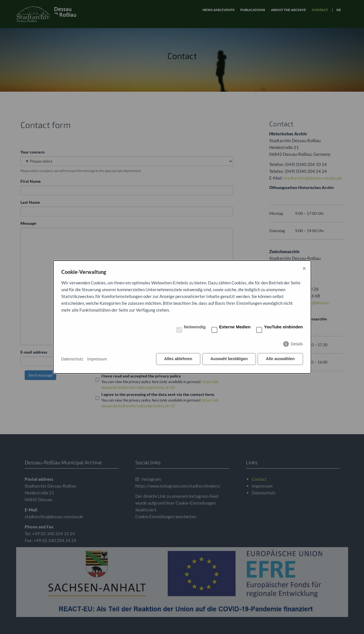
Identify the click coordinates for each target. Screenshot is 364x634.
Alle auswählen (280, 359)
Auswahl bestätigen (229, 359)
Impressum (97, 359)
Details (297, 344)
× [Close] (304, 269)
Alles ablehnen (178, 359)
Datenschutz (72, 359)
